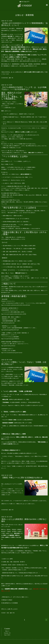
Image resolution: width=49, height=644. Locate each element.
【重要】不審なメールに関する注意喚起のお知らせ (22, 478)
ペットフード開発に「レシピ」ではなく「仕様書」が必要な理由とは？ (24, 363)
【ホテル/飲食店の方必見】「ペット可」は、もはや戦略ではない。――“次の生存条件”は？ (24, 88)
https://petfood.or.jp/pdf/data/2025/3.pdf (11, 330)
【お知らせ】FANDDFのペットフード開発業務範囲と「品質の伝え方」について (24, 24)
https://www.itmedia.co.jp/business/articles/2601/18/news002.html (16, 305)
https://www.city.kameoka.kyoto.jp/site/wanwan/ (13, 353)
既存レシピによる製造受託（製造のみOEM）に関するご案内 (24, 520)
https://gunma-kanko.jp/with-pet (9, 346)
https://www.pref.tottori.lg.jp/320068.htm (11, 339)
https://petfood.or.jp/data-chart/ (9, 323)
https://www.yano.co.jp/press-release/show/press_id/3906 (14, 314)
